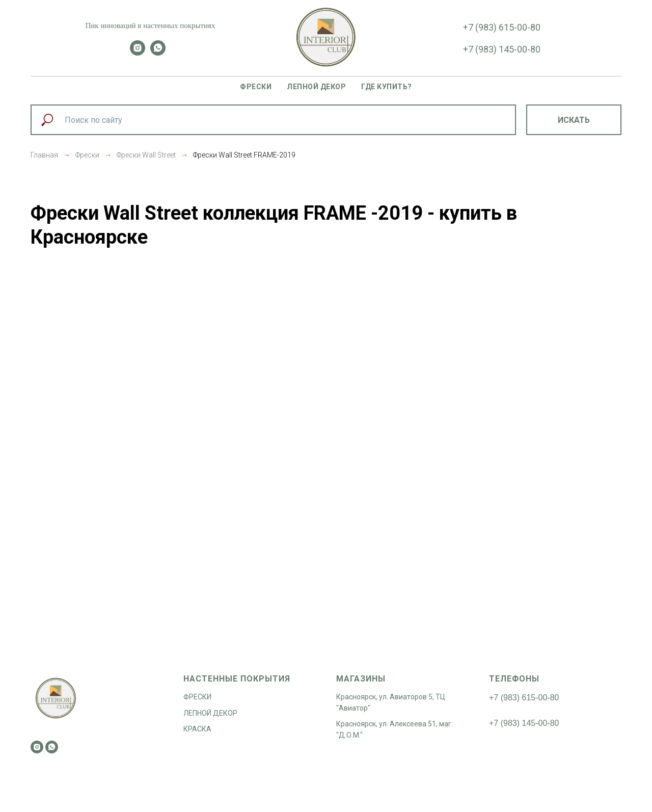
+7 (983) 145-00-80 (502, 49)
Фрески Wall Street (146, 155)
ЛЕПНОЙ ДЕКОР (210, 713)
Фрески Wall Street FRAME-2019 (244, 155)
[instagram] (138, 53)
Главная (44, 155)
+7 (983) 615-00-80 (502, 27)
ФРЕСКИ (197, 697)
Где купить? (387, 87)
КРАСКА (197, 729)
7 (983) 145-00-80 (526, 723)
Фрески (256, 87)
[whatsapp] (158, 53)
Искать (574, 120)
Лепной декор (316, 87)
